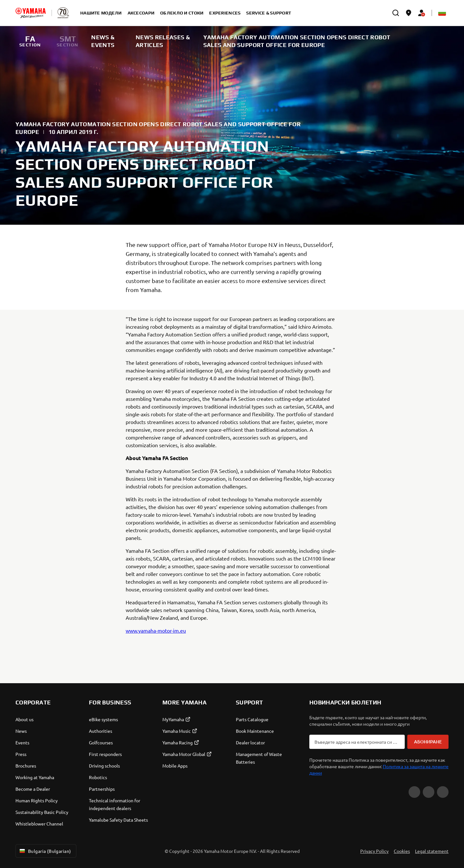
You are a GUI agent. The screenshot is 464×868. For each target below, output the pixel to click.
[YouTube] (414, 792)
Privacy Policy (374, 851)
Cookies (402, 851)
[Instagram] (443, 792)
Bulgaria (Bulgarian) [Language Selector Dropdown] (45, 851)
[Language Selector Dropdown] (442, 13)
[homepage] (31, 13)
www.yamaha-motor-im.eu (156, 630)
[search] (396, 13)
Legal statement (432, 851)
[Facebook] (429, 792)
